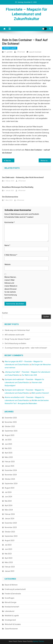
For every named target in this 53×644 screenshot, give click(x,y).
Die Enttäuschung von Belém (15, 343)
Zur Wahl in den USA (29, 375)
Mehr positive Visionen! (40, 393)
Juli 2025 (8, 440)
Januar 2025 (9, 466)
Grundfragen (10, 598)
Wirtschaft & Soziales (13, 624)
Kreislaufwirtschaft (12, 607)
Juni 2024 (8, 497)
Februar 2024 (10, 514)
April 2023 (9, 558)
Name (7, 245)
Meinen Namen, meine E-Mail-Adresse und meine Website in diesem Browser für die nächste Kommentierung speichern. (11, 287)
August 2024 (10, 488)
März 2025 (9, 457)
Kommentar (10, 222)
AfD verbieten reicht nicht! (14, 335)
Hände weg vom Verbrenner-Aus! (17, 330)
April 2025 (9, 453)
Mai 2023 (8, 554)
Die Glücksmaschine (10, 197)
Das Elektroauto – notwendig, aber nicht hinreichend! (23, 177)
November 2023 (11, 527)
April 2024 (9, 505)
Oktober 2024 (10, 479)
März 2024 (9, 510)
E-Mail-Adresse (11, 255)
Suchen (5, 313)
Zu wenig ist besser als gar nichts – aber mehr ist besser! (26, 348)
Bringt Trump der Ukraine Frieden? (17, 339)
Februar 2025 (10, 462)
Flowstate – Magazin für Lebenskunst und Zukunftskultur (26, 14)
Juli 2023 (8, 545)
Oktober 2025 (10, 426)
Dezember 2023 (11, 523)
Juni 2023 (8, 549)
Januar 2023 (9, 571)
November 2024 (11, 475)
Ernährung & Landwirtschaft (15, 589)
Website (8, 264)
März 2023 (9, 562)
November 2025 (11, 422)
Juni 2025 (8, 444)
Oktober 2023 (10, 532)
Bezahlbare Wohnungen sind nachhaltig (18, 187)
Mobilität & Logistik (10, 48)
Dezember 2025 (11, 418)
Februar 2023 (10, 567)
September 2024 (11, 484)
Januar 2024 (9, 519)
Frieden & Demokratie (13, 594)
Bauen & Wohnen (11, 585)
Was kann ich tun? (10, 161)
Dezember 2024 (11, 470)
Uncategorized (10, 620)
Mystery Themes (38, 641)
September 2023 (11, 536)
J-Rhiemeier (21, 52)
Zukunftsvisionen (11, 629)
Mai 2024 (8, 501)
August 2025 (10, 435)
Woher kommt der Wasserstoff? (46, 161)
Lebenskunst (10, 611)
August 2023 (10, 540)
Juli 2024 (8, 492)
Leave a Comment (35, 52)
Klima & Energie (11, 602)
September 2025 (11, 431)
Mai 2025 (8, 448)
